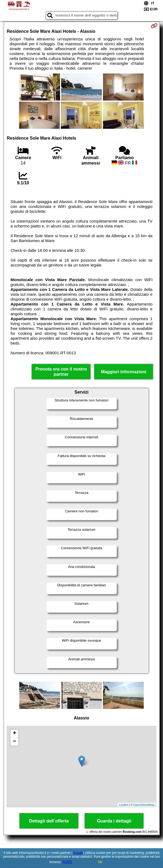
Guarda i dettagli (114, 821)
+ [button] (15, 734)
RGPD (67, 862)
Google (78, 853)
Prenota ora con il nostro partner (61, 372)
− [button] (15, 742)
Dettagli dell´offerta (49, 821)
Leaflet (123, 805)
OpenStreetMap (144, 805)
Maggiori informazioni (124, 372)
